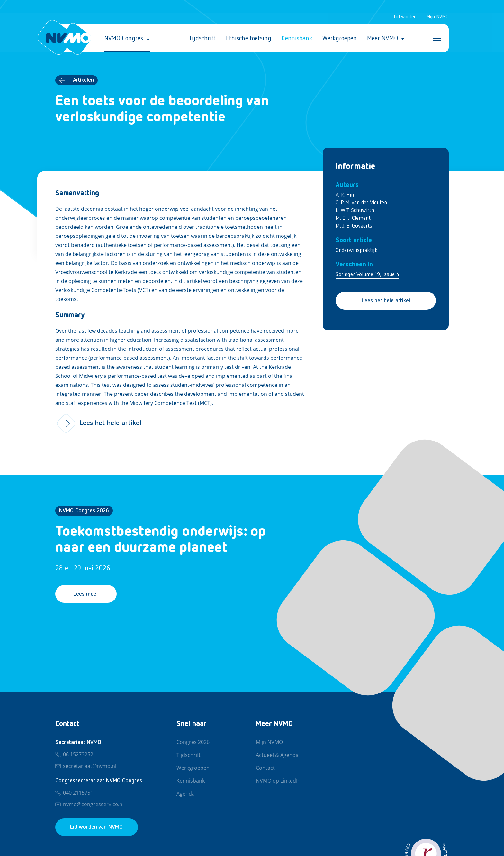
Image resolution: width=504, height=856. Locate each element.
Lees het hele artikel (386, 301)
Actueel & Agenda (277, 755)
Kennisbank (297, 39)
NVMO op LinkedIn (278, 781)
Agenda (186, 794)
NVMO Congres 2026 (84, 511)
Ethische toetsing (249, 39)
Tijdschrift (202, 39)
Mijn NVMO (437, 17)
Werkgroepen (340, 39)
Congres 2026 (193, 742)
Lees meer (87, 595)
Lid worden (405, 17)
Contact (265, 768)
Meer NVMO (382, 39)
